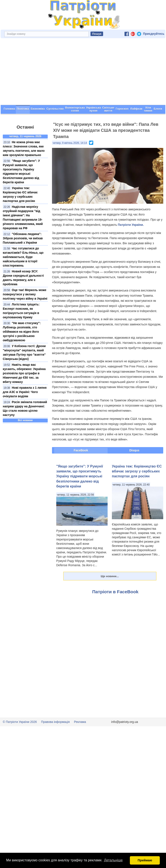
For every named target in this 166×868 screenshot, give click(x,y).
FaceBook (81, 466)
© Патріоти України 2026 (20, 737)
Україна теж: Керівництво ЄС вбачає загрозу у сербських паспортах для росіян (137, 486)
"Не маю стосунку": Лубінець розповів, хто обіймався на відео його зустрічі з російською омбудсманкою (22, 347)
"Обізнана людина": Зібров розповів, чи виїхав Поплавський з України (23, 253)
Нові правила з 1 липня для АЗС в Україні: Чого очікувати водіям (25, 407)
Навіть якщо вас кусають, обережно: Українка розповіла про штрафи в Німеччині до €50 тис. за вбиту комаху (24, 388)
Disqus (134, 466)
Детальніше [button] (113, 860)
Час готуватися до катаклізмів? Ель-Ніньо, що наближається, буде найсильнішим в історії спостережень (23, 272)
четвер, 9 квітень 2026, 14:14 (70, 158)
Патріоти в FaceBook (115, 607)
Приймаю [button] (145, 860)
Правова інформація (55, 737)
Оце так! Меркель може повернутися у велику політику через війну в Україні (25, 310)
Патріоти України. (131, 240)
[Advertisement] (83, 88)
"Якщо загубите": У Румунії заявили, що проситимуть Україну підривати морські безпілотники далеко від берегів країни (80, 492)
